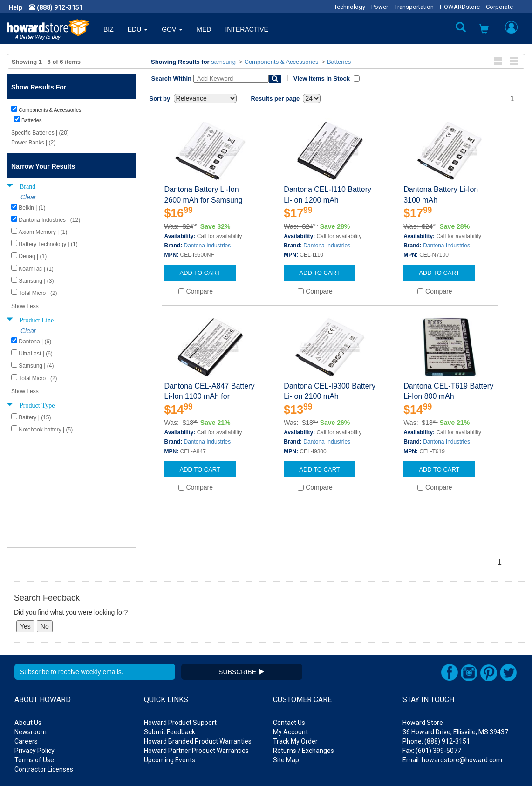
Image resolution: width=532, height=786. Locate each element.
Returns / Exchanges (304, 696)
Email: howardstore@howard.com (452, 705)
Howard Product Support (180, 668)
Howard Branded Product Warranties (198, 686)
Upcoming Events (170, 705)
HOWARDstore (460, 7)
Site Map (286, 705)
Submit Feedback (170, 677)
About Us (28, 668)
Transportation (414, 7)
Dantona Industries (208, 246)
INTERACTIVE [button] (247, 29)
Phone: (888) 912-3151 (436, 686)
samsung (223, 62)
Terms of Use (34, 705)
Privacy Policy (34, 696)
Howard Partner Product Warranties (196, 696)
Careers (26, 686)
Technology (350, 7)
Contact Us (289, 668)
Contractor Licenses (44, 714)
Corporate (499, 7)
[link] (381, 763)
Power (380, 7)
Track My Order (295, 686)
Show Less (25, 306)
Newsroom (31, 677)
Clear (28, 197)
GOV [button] (172, 29)
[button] (484, 30)
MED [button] (204, 29)
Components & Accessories (282, 62)
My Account (290, 677)
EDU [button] (138, 29)
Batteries (339, 62)
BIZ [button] (109, 29)
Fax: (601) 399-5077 (432, 696)
